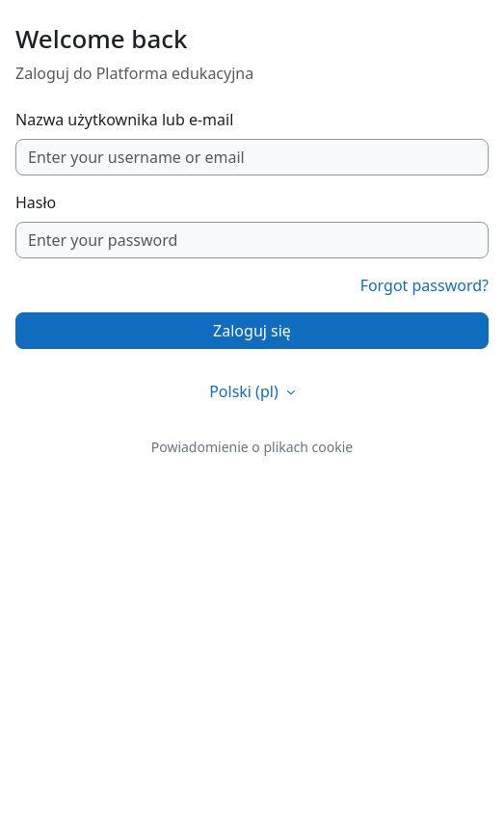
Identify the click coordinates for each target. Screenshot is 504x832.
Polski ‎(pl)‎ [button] (246, 391)
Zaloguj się (252, 331)
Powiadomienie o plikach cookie (252, 447)
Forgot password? (424, 285)
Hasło (36, 202)
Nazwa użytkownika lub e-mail (124, 120)
